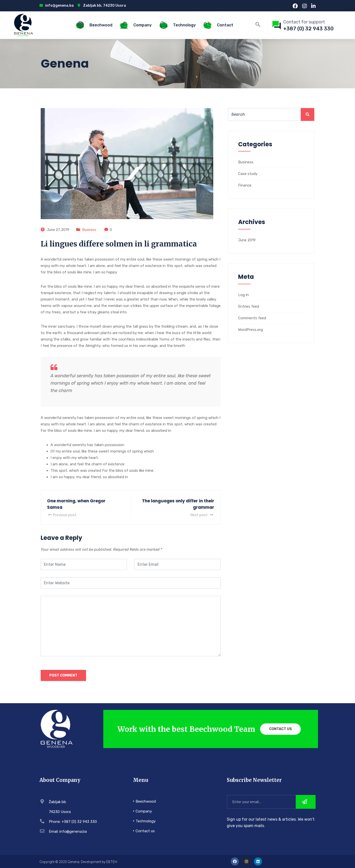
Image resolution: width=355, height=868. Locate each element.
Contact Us (280, 729)
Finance (245, 185)
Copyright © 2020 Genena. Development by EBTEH (78, 862)
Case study (248, 174)
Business (89, 230)
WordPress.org (250, 330)
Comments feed (252, 318)
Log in (243, 295)
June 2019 (247, 240)
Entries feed (249, 306)
